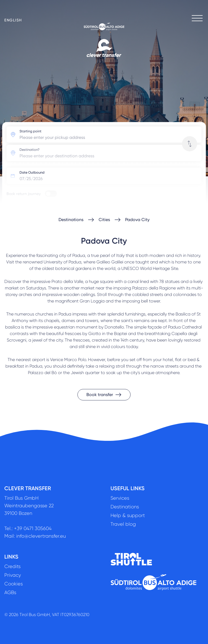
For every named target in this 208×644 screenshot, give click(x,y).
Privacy (13, 575)
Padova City (137, 220)
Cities (104, 220)
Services (120, 498)
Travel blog (123, 524)
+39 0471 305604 (33, 528)
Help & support (128, 515)
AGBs (10, 592)
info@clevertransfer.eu (41, 536)
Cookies (14, 584)
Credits (12, 566)
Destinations (71, 220)
